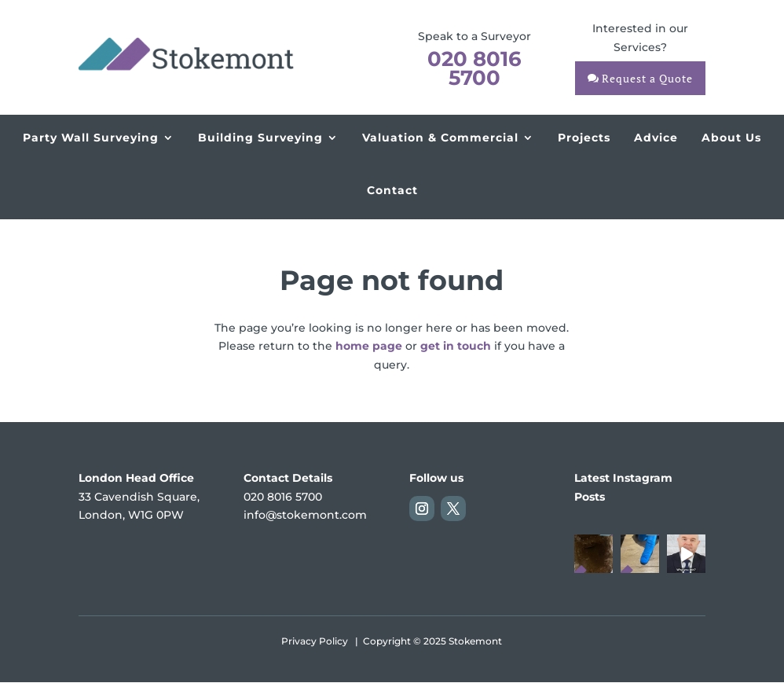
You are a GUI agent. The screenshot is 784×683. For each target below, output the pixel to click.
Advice (656, 138)
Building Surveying (260, 138)
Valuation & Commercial (440, 138)
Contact (392, 190)
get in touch (456, 346)
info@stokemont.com (305, 515)
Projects (584, 138)
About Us (731, 138)
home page (369, 346)
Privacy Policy (315, 641)
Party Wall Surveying (91, 138)
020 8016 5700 (474, 68)
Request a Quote (647, 78)
